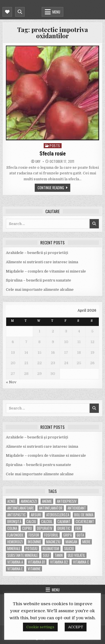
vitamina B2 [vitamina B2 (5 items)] (59, 562)
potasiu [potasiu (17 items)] (32, 549)
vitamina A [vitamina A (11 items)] (15, 562)
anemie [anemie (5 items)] (47, 501)
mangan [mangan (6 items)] (71, 542)
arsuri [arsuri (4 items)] (36, 515)
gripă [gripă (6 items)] (67, 535)
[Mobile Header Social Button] (7, 12)
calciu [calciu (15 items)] (31, 522)
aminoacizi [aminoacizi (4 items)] (29, 501)
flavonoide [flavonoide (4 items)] (15, 535)
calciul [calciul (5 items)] (47, 522)
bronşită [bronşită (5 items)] (14, 522)
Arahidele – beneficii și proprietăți (37, 253)
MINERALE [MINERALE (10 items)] (14, 549)
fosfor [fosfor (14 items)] (34, 535)
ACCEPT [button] (76, 627)
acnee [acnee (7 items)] (11, 501)
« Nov (11, 382)
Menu (56, 12)
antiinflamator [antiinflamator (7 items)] (51, 508)
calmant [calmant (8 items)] (64, 522)
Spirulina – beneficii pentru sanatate (39, 280)
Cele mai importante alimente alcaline (40, 290)
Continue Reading (51, 188)
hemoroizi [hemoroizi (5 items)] (15, 542)
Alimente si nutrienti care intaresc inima (42, 262)
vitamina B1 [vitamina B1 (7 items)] (37, 562)
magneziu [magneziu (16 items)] (53, 542)
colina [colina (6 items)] (12, 528)
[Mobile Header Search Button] (20, 12)
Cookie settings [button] (40, 627)
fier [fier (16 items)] (78, 528)
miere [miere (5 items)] (86, 542)
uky (38, 161)
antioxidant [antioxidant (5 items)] (77, 508)
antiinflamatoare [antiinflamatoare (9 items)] (21, 508)
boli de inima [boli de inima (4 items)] (84, 515)
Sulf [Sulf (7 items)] (46, 555)
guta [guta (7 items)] (80, 535)
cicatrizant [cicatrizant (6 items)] (85, 522)
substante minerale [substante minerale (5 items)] (23, 555)
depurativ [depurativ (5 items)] (45, 528)
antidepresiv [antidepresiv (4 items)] (67, 501)
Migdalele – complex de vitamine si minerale (46, 271)
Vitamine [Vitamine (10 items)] (34, 569)
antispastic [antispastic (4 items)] (17, 515)
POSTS (55, 146)
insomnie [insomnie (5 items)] (34, 542)
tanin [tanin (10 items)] (59, 555)
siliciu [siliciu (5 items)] (69, 549)
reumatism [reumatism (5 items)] (51, 549)
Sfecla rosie (53, 154)
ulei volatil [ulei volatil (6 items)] (76, 555)
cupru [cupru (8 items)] (27, 528)
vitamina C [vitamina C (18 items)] (81, 562)
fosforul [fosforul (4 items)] (51, 535)
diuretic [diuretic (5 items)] (64, 528)
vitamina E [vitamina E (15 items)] (15, 569)
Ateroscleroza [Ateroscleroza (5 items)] (58, 515)
